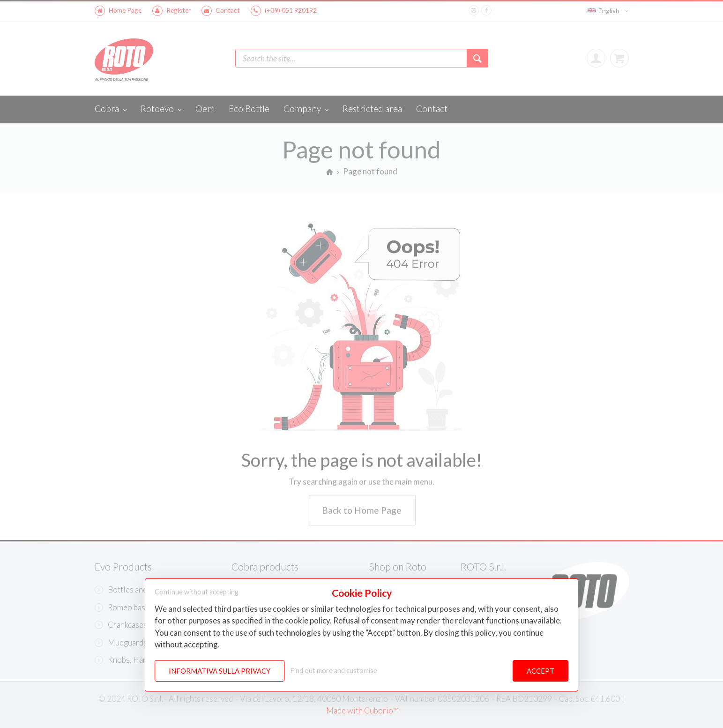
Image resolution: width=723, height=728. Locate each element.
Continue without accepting (197, 592)
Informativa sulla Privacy (220, 671)
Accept (540, 671)
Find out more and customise (334, 671)
